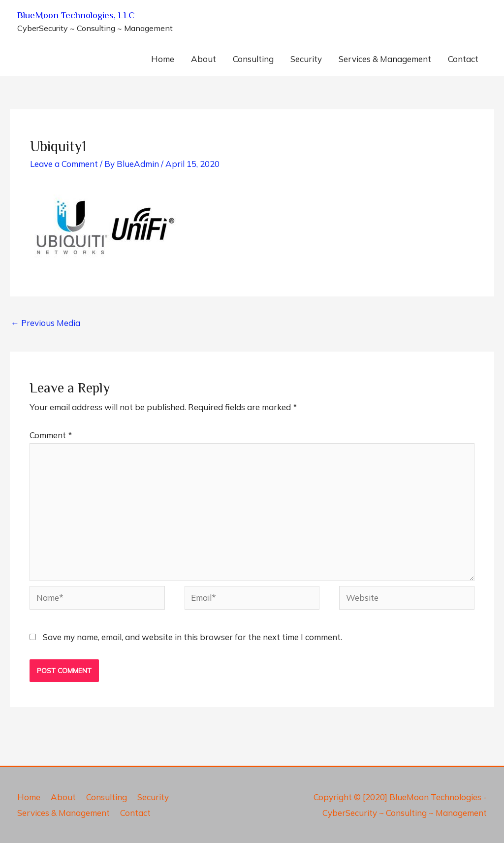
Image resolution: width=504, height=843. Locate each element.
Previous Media (46, 323)
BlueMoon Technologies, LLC (76, 15)
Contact (463, 59)
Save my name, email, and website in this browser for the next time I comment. (192, 637)
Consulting (253, 59)
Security (306, 59)
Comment (51, 435)
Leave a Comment (64, 164)
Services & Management (385, 59)
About (204, 59)
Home (163, 59)
